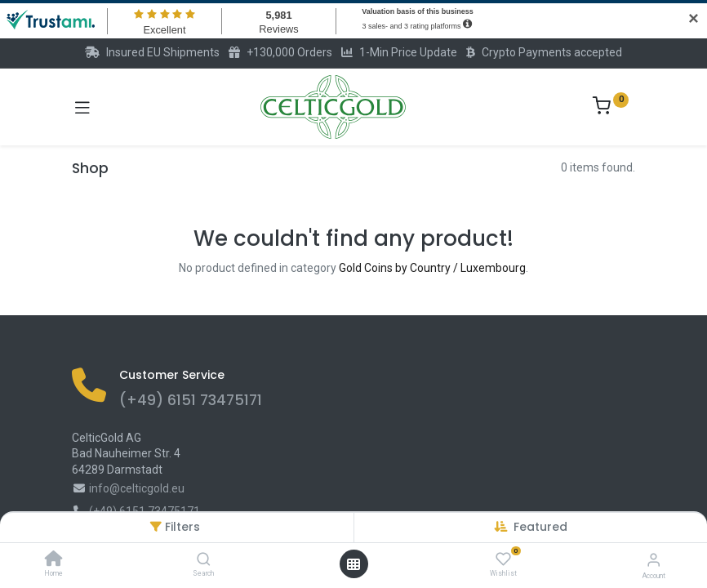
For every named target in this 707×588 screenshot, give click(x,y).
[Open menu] (353, 564)
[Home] (54, 560)
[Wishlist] (503, 559)
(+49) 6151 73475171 (191, 400)
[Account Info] (654, 560)
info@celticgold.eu (137, 488)
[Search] (204, 560)
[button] (540, 527)
